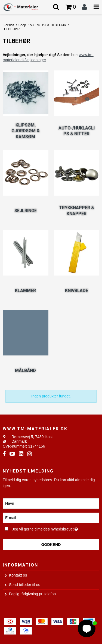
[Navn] (51, 503)
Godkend (51, 545)
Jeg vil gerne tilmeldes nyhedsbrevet (48, 528)
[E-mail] (51, 517)
